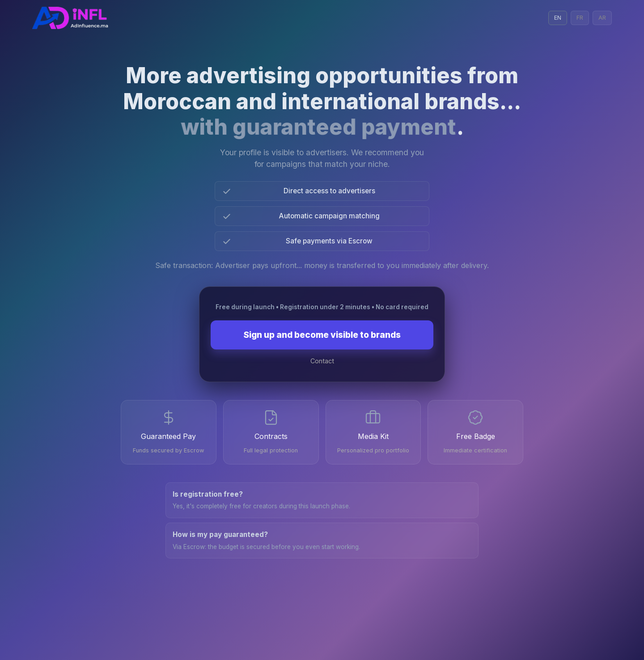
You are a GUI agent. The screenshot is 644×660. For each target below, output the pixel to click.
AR (602, 18)
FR (580, 18)
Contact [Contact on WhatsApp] (322, 361)
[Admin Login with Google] (70, 18)
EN (558, 18)
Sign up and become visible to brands (322, 335)
